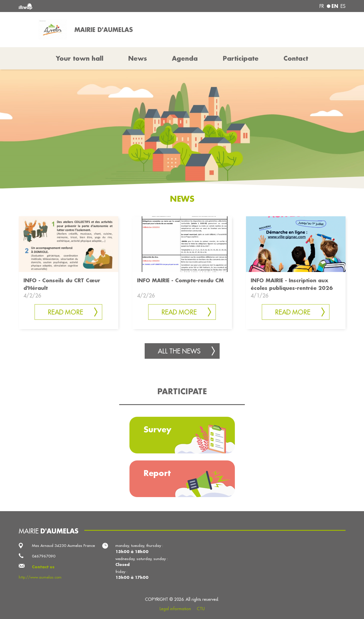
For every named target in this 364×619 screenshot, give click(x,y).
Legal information (175, 609)
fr (322, 6)
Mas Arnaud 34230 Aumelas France (63, 546)
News (138, 58)
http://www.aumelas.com (40, 577)
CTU (201, 609)
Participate (241, 58)
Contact (296, 58)
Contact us (43, 567)
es (343, 6)
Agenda (185, 58)
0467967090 (44, 556)
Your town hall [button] (80, 58)
